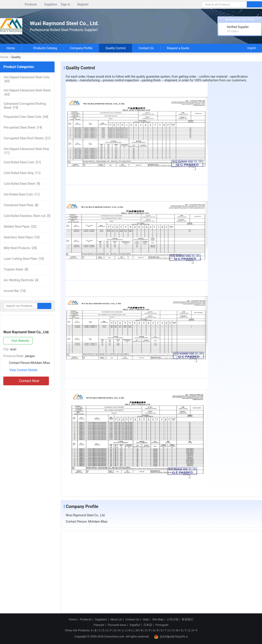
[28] (20, 248)
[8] (21, 205)
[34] (26, 117)
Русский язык (117, 625)
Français (99, 625)
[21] (27, 138)
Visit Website (17, 341)
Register (83, 4)
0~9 (195, 630)
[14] (23, 127)
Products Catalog (42, 48)
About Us (116, 620)
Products (31, 4)
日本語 (148, 625)
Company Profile (81, 48)
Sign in (65, 4)
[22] (20, 227)
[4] (21, 280)
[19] (25, 106)
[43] (27, 92)
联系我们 (188, 620)
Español (135, 625)
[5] (27, 216)
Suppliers (51, 4)
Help (146, 620)
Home (11, 48)
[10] (22, 237)
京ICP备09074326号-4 (171, 637)
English (249, 48)
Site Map (158, 620)
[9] (22, 184)
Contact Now (26, 381)
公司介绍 (172, 620)
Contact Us (146, 48)
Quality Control (115, 48)
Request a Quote (178, 48)
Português (162, 625)
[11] (26, 151)
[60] (27, 79)
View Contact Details (23, 370)
